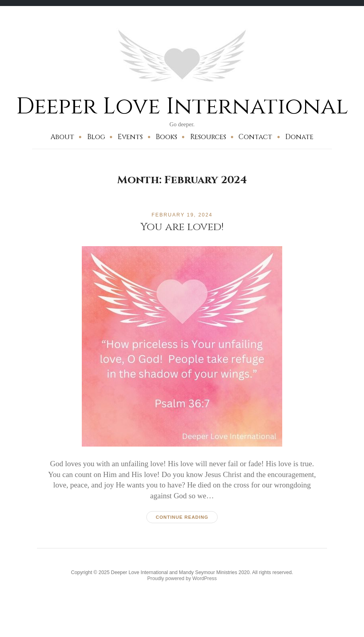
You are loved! (182, 227)
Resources (208, 137)
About (62, 137)
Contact (255, 137)
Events (130, 137)
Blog (96, 137)
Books (166, 137)
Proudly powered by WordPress (182, 578)
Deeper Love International (182, 106)
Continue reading (182, 517)
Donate (299, 137)
